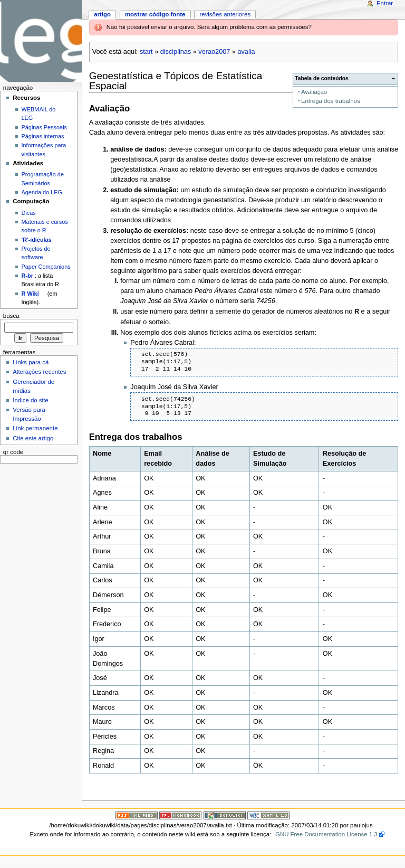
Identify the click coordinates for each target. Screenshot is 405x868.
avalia (246, 52)
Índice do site (31, 400)
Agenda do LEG (42, 192)
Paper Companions (46, 267)
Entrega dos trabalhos (331, 101)
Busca (11, 316)
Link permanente (35, 428)
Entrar (385, 3)
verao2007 (214, 52)
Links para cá (31, 362)
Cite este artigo (33, 438)
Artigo (102, 14)
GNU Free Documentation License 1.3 (326, 834)
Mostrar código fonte (155, 14)
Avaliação (314, 92)
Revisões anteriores (225, 14)
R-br (27, 276)
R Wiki (30, 294)
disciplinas (176, 52)
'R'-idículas (37, 240)
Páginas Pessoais (44, 127)
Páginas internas (43, 136)
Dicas (29, 213)
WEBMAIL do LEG (39, 114)
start (146, 52)
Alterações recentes (39, 372)
